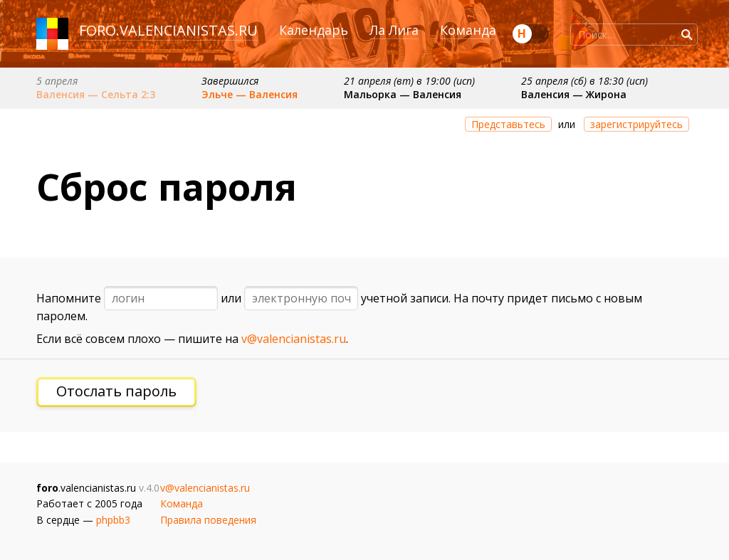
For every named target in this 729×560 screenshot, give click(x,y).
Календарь (314, 30)
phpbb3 (113, 520)
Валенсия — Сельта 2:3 (96, 94)
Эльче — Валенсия (250, 94)
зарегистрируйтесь (636, 124)
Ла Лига (394, 30)
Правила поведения (208, 520)
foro (98, 30)
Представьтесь (508, 124)
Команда (468, 30)
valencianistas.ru (189, 30)
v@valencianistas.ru (294, 339)
